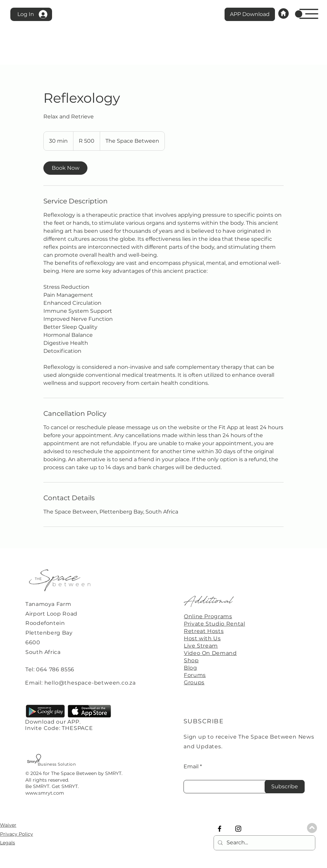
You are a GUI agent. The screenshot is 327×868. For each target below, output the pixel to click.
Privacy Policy (17, 834)
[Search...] (264, 843)
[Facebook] (220, 829)
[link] (299, 14)
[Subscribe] (285, 787)
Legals (8, 843)
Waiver (8, 825)
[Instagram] (238, 829)
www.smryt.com (45, 793)
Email (191, 767)
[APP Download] (250, 14)
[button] (309, 14)
